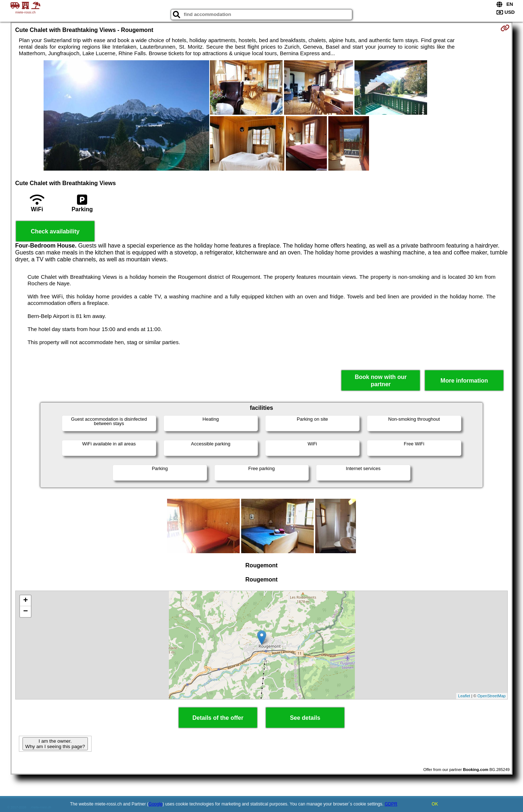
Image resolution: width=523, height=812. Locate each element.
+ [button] (26, 601)
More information (464, 381)
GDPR (391, 804)
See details (305, 718)
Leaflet (464, 696)
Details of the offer (218, 718)
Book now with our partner (381, 380)
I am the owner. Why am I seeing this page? (55, 744)
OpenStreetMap (492, 696)
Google (156, 804)
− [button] (26, 612)
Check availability (55, 231)
